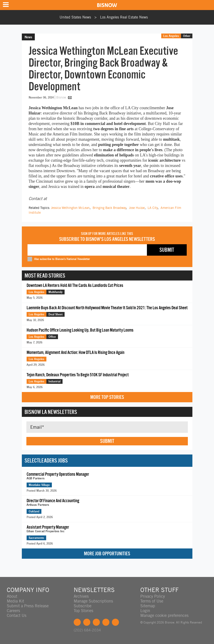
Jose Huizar (137, 208)
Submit (107, 441)
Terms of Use (152, 601)
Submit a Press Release (28, 606)
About (12, 596)
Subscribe (83, 606)
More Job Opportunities (107, 554)
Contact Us (17, 615)
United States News (75, 17)
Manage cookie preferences (164, 615)
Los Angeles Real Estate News (124, 17)
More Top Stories (107, 397)
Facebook (77, 622)
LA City (153, 208)
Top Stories (83, 611)
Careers (13, 611)
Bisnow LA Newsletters (51, 412)
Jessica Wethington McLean (70, 208)
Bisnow (61, 97)
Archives (81, 596)
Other (187, 36)
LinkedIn (96, 622)
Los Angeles (171, 36)
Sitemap (148, 606)
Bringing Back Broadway (109, 208)
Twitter (87, 622)
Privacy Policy (153, 596)
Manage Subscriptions (93, 601)
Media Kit (15, 601)
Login (145, 611)
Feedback (115, 622)
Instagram (106, 622)
